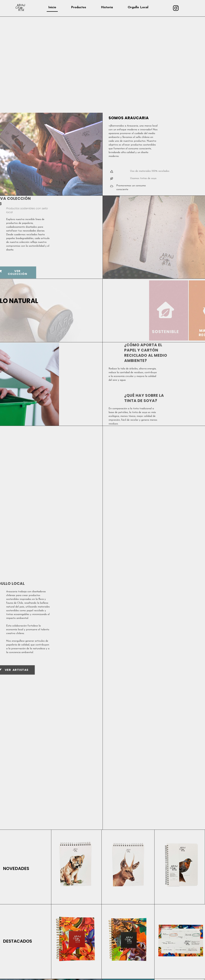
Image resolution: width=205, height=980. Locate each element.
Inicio (52, 7)
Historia (107, 7)
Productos (79, 7)
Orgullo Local (138, 7)
